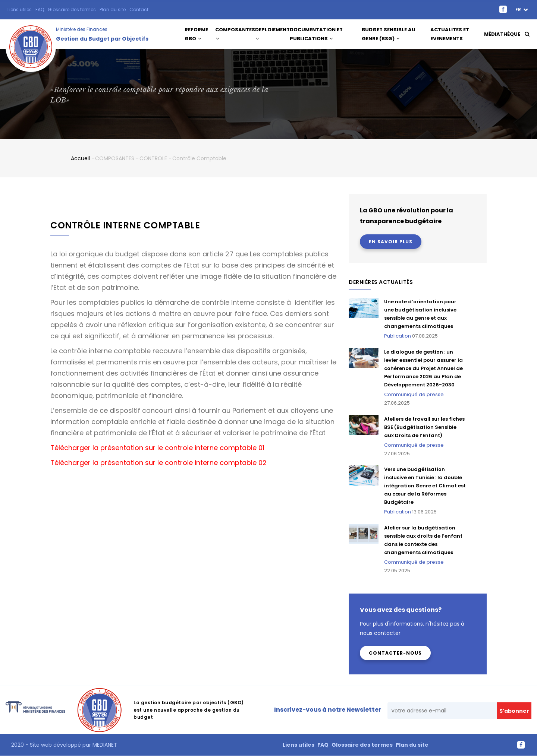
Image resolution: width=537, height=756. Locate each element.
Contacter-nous (395, 653)
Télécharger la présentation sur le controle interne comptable (153, 448)
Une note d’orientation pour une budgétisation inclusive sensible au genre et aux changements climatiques (420, 314)
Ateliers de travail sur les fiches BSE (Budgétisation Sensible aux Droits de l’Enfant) (424, 427)
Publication (398, 336)
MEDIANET (104, 745)
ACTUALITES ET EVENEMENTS (450, 34)
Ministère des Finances (82, 29)
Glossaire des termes (72, 10)
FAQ (40, 10)
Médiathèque (502, 34)
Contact (139, 10)
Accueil (80, 158)
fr (519, 10)
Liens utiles (20, 10)
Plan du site (113, 10)
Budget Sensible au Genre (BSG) (390, 34)
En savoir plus (391, 242)
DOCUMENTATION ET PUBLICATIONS (321, 34)
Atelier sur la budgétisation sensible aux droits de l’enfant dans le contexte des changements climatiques (423, 540)
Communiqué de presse (414, 394)
